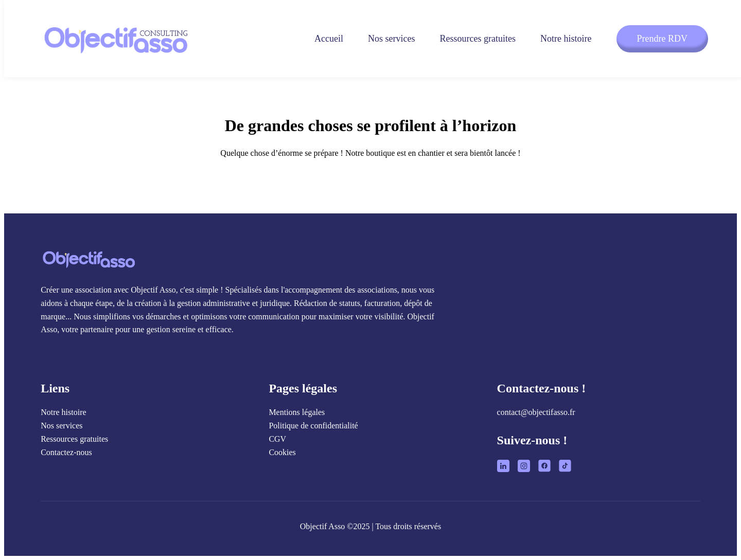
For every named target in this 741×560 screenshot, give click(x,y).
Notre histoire (566, 39)
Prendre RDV (662, 39)
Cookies (282, 452)
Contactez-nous (66, 452)
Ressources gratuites (478, 39)
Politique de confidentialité (313, 426)
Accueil (329, 39)
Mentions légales (297, 412)
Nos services (391, 39)
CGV (277, 439)
